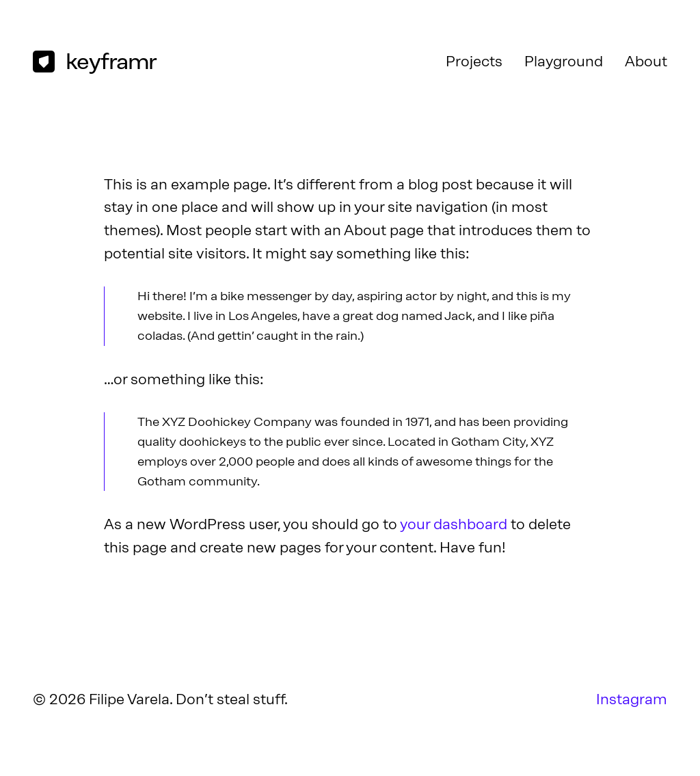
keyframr (111, 61)
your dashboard (454, 524)
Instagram (632, 699)
